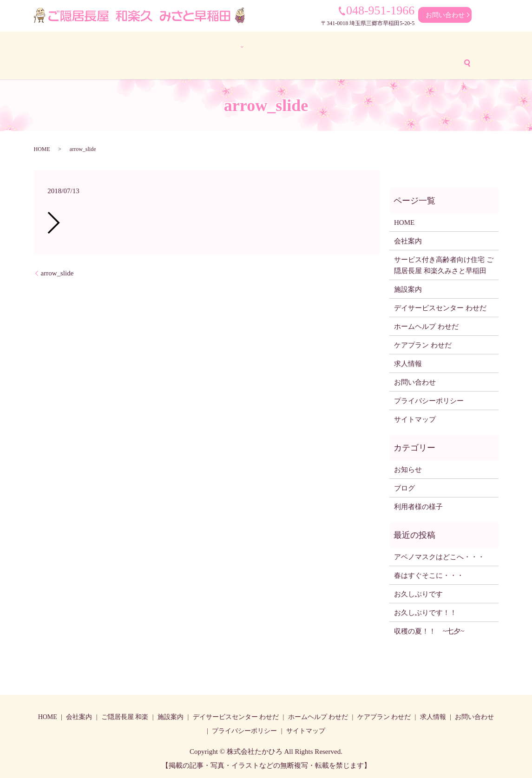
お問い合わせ (445, 15)
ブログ (234, 62)
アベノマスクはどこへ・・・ (439, 556)
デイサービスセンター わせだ (250, 46)
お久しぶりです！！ (425, 611)
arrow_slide (57, 272)
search (362, 62)
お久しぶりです (418, 593)
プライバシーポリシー (429, 399)
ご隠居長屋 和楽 (125, 716)
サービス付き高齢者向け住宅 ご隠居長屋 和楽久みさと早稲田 (444, 264)
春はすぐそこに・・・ (429, 574)
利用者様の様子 (185, 62)
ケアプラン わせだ (412, 46)
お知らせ (408, 468)
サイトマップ (415, 418)
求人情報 (467, 46)
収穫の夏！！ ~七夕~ (433, 630)
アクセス (272, 62)
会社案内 (99, 46)
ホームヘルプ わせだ (339, 46)
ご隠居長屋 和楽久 (155, 46)
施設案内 (408, 288)
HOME (62, 46)
